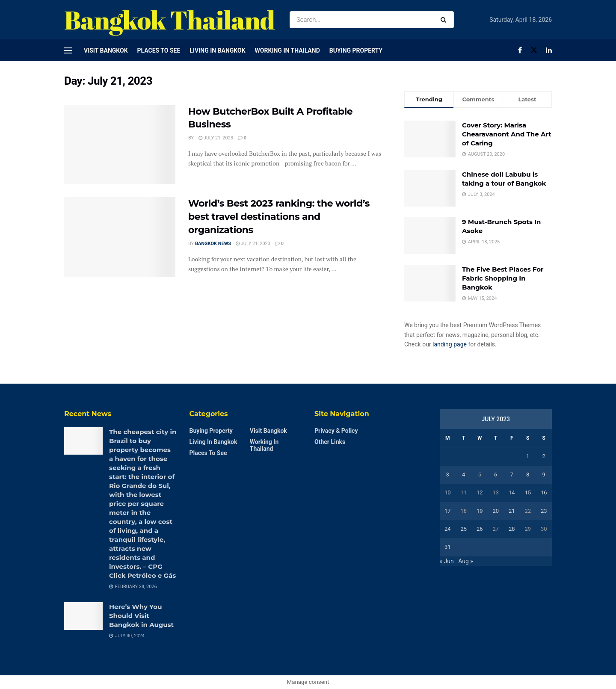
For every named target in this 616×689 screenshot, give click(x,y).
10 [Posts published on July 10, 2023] (448, 492)
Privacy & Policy (336, 431)
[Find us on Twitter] (534, 50)
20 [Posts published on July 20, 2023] (496, 511)
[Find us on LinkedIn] (549, 50)
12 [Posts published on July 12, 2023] (480, 492)
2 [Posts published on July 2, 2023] (544, 456)
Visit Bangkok (106, 50)
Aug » (466, 561)
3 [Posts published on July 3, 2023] (448, 475)
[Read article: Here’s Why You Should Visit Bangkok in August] (83, 616)
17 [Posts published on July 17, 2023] (448, 511)
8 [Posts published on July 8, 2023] (528, 475)
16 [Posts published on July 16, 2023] (544, 492)
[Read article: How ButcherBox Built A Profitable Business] (120, 145)
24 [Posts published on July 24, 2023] (448, 529)
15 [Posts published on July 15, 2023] (528, 492)
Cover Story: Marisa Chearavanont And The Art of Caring (507, 134)
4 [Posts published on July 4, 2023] (463, 475)
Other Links (330, 442)
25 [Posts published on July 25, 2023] (463, 529)
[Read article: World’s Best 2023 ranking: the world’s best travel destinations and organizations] (120, 237)
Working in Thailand (287, 50)
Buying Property (356, 50)
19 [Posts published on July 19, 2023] (480, 511)
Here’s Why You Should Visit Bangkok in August (141, 616)
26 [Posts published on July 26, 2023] (480, 529)
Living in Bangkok (217, 50)
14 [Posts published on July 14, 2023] (512, 492)
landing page (450, 344)
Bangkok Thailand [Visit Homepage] (169, 20)
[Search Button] (445, 20)
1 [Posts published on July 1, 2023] (528, 456)
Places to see (159, 50)
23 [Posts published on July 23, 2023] (544, 511)
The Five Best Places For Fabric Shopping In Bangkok (503, 278)
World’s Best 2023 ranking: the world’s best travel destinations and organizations (279, 217)
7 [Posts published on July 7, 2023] (512, 475)
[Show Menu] (68, 50)
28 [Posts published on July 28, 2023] (512, 529)
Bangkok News (213, 244)
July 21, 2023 (216, 138)
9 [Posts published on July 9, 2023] (544, 475)
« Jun (447, 561)
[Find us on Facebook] (520, 50)
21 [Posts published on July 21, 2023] (512, 511)
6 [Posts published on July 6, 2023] (496, 475)
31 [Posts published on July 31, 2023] (448, 547)
